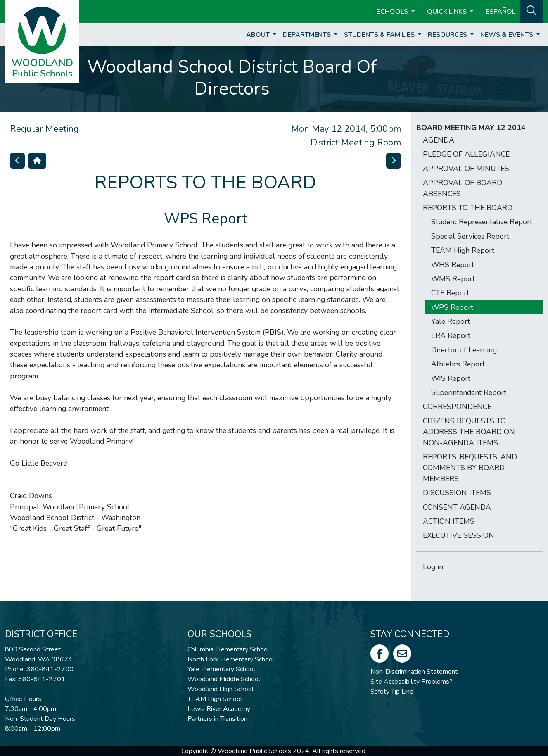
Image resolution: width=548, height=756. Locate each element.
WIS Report (451, 378)
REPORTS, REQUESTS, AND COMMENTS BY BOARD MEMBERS (470, 468)
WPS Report (452, 307)
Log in (433, 567)
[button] (531, 11)
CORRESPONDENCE (457, 407)
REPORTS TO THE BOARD (468, 208)
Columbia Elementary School (228, 649)
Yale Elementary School (221, 669)
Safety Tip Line (392, 692)
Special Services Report (470, 236)
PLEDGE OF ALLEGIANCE (466, 154)
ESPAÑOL (501, 12)
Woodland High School (221, 689)
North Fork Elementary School (231, 659)
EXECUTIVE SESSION (459, 535)
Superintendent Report (469, 392)
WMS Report (453, 279)
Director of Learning (464, 350)
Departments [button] (308, 35)
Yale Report (451, 321)
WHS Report (453, 265)
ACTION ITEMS (449, 521)
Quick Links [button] (448, 12)
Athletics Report (458, 364)
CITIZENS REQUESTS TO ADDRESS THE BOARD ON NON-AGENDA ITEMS (469, 432)
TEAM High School (215, 699)
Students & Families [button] (380, 35)
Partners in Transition (217, 719)
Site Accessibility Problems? (412, 682)
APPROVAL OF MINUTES (466, 169)
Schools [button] (393, 12)
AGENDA (439, 140)
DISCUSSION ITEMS (457, 493)
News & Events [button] (508, 35)
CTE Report (450, 293)
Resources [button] (448, 35)
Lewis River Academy (219, 709)
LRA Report (451, 335)
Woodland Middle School (224, 679)
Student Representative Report (482, 222)
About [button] (259, 35)
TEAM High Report (463, 250)
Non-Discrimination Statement (414, 672)
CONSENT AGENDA (457, 507)
